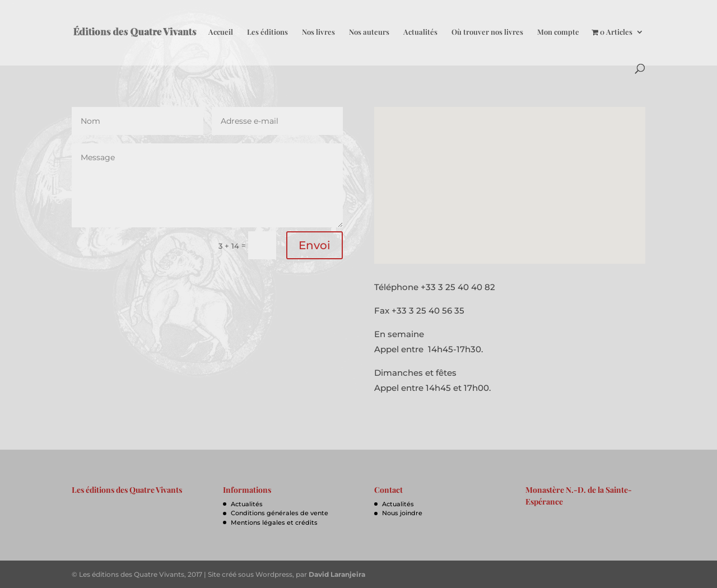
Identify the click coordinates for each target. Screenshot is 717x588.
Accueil (221, 32)
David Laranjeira (337, 574)
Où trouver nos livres (487, 32)
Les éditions (267, 32)
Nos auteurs (369, 32)
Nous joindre (402, 513)
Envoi (315, 245)
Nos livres (318, 32)
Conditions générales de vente (280, 513)
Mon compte (558, 32)
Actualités (420, 32)
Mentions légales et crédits (274, 522)
